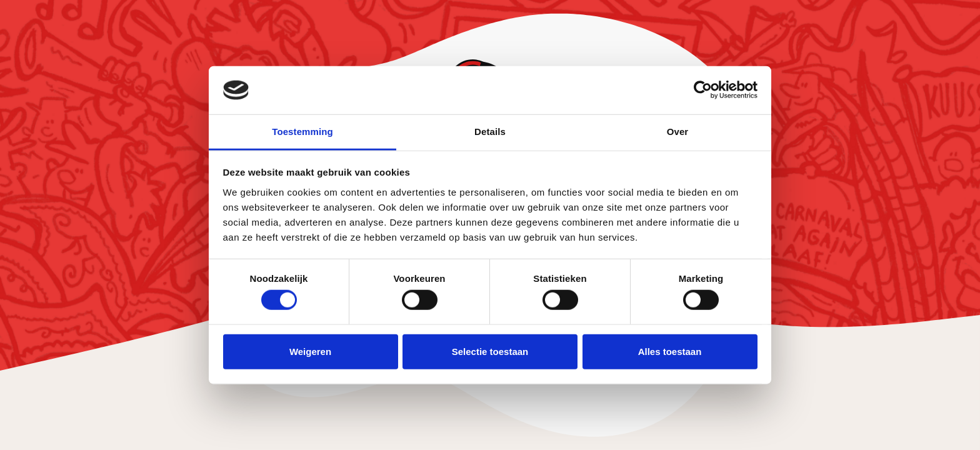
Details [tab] (490, 132)
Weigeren (310, 351)
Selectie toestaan (490, 351)
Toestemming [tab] (302, 132)
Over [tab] (678, 132)
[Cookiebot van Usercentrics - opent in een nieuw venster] (703, 90)
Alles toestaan (670, 351)
